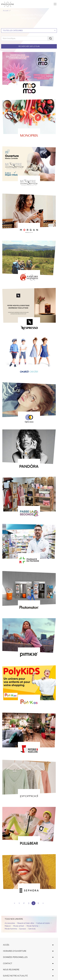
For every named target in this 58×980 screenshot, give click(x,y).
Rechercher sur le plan (29, 46)
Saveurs (23, 929)
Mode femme (32, 926)
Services (32, 929)
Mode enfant (19, 926)
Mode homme (11, 929)
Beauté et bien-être (26, 923)
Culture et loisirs (43, 923)
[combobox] (29, 31)
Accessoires (10, 923)
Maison (8, 926)
